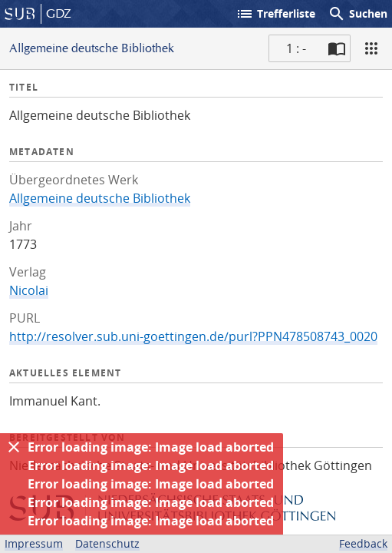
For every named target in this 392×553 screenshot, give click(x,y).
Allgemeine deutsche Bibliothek (100, 198)
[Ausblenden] (14, 447)
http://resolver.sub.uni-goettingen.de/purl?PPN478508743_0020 (193, 336)
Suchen (357, 14)
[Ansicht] (371, 48)
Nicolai (29, 290)
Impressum (34, 543)
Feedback (363, 543)
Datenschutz (107, 543)
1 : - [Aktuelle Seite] (296, 48)
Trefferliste (275, 14)
